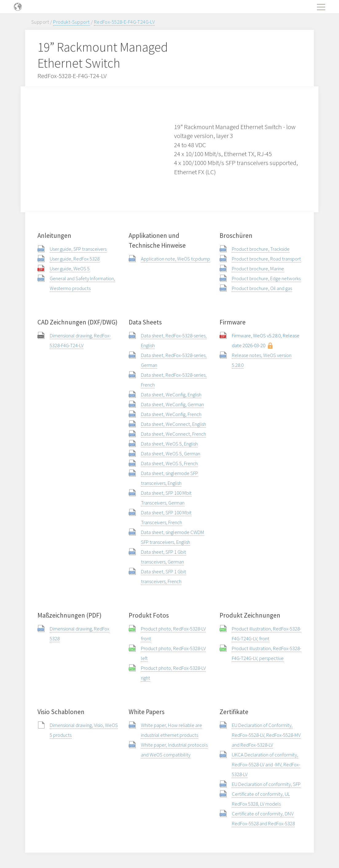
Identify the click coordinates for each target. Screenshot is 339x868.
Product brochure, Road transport (266, 259)
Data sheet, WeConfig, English (171, 395)
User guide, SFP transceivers (78, 249)
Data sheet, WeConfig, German (172, 404)
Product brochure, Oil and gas (262, 288)
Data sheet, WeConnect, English (173, 424)
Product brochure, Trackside (261, 249)
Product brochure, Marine (258, 269)
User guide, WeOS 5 (70, 269)
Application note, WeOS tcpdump (175, 259)
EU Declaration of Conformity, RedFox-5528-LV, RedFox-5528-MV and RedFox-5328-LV (266, 735)
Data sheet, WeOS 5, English (169, 444)
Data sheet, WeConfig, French (171, 414)
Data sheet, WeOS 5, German (171, 454)
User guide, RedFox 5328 (75, 259)
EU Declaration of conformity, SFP (266, 784)
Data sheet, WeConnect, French (173, 434)
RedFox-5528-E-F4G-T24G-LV (125, 22)
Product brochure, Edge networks (266, 278)
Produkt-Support (71, 22)
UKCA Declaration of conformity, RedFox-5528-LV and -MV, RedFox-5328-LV (266, 764)
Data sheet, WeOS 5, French (169, 463)
